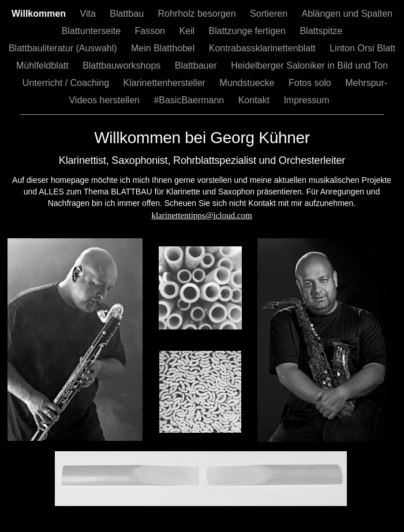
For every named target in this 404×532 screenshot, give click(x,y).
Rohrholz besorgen (198, 14)
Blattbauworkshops (123, 65)
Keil (188, 31)
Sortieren (270, 14)
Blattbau (128, 14)
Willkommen (40, 14)
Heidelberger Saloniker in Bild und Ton (309, 65)
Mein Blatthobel (164, 48)
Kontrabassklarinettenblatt (263, 48)
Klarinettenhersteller (166, 83)
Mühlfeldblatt (44, 65)
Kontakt (255, 100)
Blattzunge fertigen (249, 31)
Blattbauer (197, 65)
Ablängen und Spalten (347, 14)
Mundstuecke (248, 83)
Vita (89, 14)
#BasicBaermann (190, 100)
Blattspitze (321, 31)
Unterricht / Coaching (67, 83)
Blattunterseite (93, 31)
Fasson (151, 31)
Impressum (306, 100)
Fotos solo (311, 83)
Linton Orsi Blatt (362, 48)
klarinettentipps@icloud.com (201, 215)
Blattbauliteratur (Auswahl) (64, 48)
